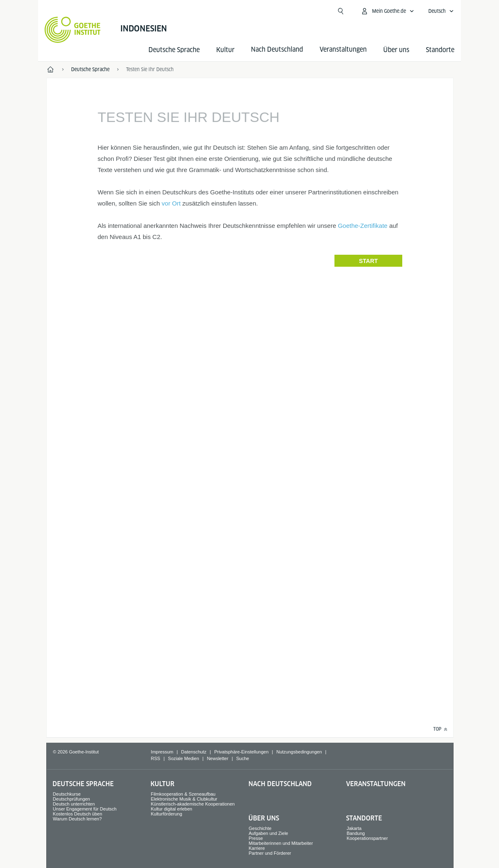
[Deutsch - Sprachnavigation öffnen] (441, 11)
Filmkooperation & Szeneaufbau (183, 794)
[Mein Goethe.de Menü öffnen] (387, 11)
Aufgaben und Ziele (269, 833)
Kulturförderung (167, 814)
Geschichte (260, 828)
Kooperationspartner (367, 838)
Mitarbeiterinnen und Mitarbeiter (281, 843)
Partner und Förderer (270, 853)
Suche (242, 758)
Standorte (440, 50)
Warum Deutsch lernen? (77, 819)
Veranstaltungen (376, 784)
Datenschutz (194, 752)
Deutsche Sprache (174, 50)
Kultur (225, 50)
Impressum (162, 752)
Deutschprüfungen (72, 799)
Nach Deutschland (280, 784)
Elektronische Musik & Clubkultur (184, 799)
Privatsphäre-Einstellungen (241, 752)
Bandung (356, 833)
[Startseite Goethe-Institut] (73, 30)
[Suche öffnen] (341, 11)
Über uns (396, 50)
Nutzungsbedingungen (299, 752)
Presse (256, 838)
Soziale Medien (183, 758)
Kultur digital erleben (172, 809)
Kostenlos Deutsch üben (78, 814)
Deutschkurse (67, 794)
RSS (156, 758)
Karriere (257, 848)
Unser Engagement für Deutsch (85, 809)
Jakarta (354, 828)
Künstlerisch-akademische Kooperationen (193, 804)
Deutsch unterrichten (74, 804)
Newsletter (217, 758)
